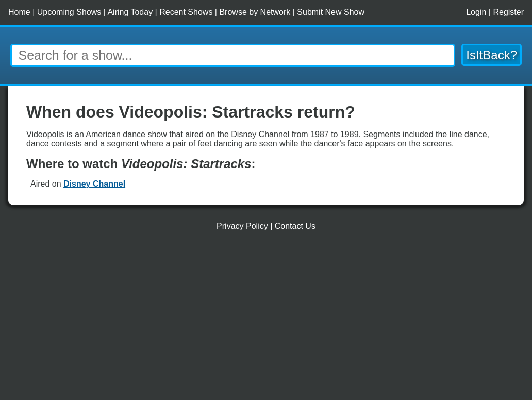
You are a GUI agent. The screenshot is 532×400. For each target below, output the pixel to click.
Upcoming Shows (69, 12)
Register (508, 12)
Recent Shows (186, 12)
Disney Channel (94, 184)
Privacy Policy (242, 226)
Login (476, 12)
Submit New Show (331, 12)
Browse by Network (255, 12)
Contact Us (295, 226)
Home (19, 12)
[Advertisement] (266, 320)
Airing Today (130, 12)
